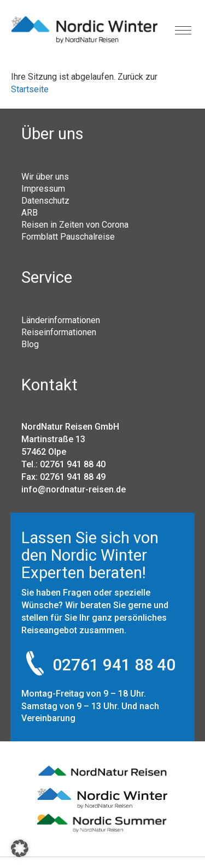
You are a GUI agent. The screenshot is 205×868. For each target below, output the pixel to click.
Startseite (30, 89)
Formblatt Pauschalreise (68, 236)
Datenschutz (45, 200)
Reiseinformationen (59, 332)
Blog (30, 344)
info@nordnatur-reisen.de (74, 489)
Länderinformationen (61, 320)
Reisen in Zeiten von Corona (75, 224)
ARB (30, 212)
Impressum (43, 188)
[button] (20, 848)
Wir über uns (45, 176)
